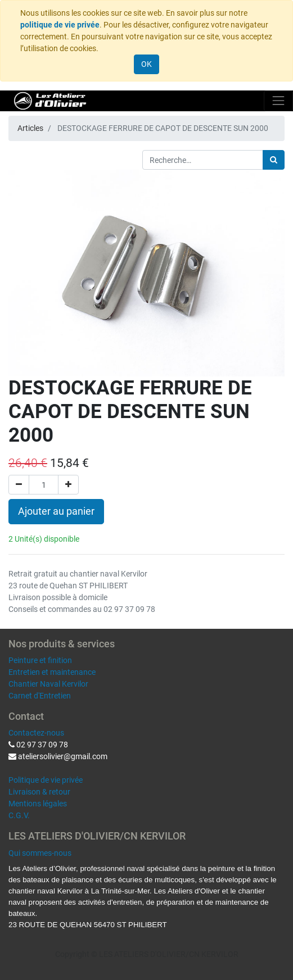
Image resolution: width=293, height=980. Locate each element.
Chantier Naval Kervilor (48, 684)
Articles (30, 128)
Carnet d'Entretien (40, 696)
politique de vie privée (60, 25)
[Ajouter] (68, 485)
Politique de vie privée (46, 780)
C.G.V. (19, 815)
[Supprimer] (19, 485)
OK (146, 64)
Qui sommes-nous (40, 853)
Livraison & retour (39, 792)
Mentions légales (38, 804)
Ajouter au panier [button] (56, 511)
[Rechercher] (274, 160)
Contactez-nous (36, 733)
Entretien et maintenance (52, 672)
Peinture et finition (40, 660)
